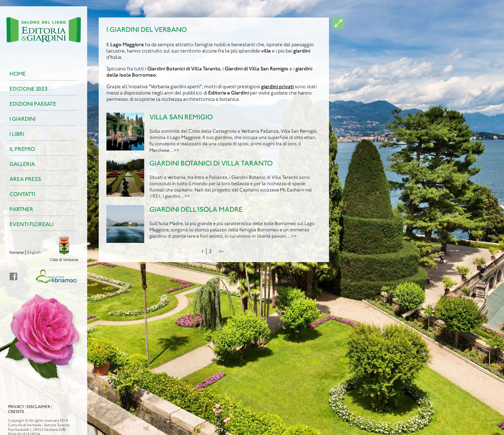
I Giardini (18, 119)
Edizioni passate (29, 104)
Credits (12, 405)
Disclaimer (34, 400)
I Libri (13, 134)
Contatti (18, 194)
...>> (175, 150)
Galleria (18, 164)
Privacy (12, 400)
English (30, 252)
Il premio (18, 149)
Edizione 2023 (24, 89)
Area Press (21, 179)
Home (13, 74)
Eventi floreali (27, 224)
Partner (17, 209)
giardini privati (277, 86)
